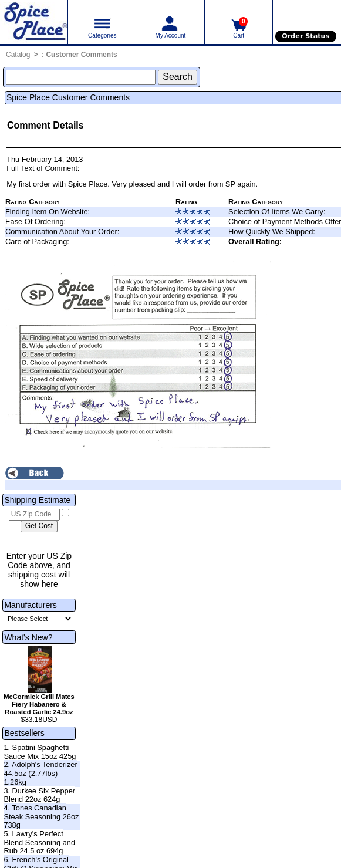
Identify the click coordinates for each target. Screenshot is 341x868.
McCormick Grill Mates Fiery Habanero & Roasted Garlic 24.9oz (39, 704)
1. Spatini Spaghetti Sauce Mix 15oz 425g (40, 752)
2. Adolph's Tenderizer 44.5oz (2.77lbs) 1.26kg (40, 773)
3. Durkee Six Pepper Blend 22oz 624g (39, 795)
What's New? (28, 637)
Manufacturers (30, 605)
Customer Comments (81, 55)
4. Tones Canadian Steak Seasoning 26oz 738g (41, 816)
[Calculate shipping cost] (39, 526)
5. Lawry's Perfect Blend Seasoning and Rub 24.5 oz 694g (39, 842)
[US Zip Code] (34, 515)
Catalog (18, 55)
